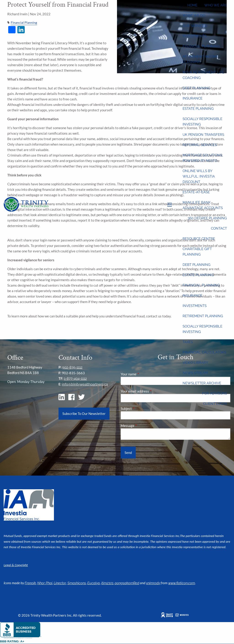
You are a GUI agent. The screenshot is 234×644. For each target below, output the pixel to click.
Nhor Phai (45, 583)
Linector (60, 583)
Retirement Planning (203, 316)
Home (192, 5)
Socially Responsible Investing (202, 122)
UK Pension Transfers (203, 135)
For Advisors (215, 393)
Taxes (188, 342)
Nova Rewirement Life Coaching (203, 75)
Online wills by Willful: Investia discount (199, 176)
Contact (219, 228)
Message (143, 426)
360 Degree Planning (207, 218)
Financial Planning (201, 46)
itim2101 (107, 583)
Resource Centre (199, 239)
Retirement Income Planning (201, 59)
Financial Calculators (204, 352)
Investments (195, 36)
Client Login (215, 404)
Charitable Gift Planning (197, 252)
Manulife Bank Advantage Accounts (203, 205)
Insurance (193, 98)
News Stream (195, 373)
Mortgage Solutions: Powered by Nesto (203, 158)
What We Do (194, 16)
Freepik (30, 583)
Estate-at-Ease (196, 192)
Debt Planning (197, 88)
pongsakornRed (127, 583)
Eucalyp (94, 583)
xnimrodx (153, 583)
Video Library (195, 363)
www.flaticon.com (182, 583)
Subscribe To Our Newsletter (84, 414)
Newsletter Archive (202, 383)
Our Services (195, 26)
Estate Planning (198, 109)
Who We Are (216, 5)
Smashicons (77, 583)
